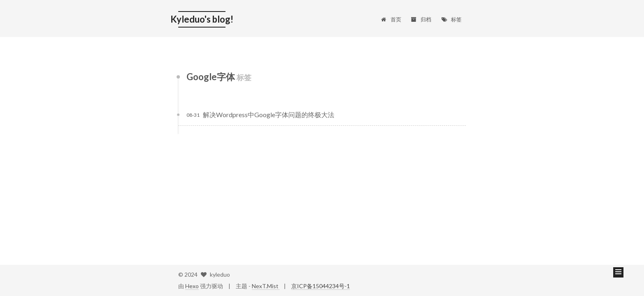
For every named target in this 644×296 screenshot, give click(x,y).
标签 (451, 19)
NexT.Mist (266, 286)
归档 (421, 19)
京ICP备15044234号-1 (321, 286)
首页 (391, 19)
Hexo (192, 286)
